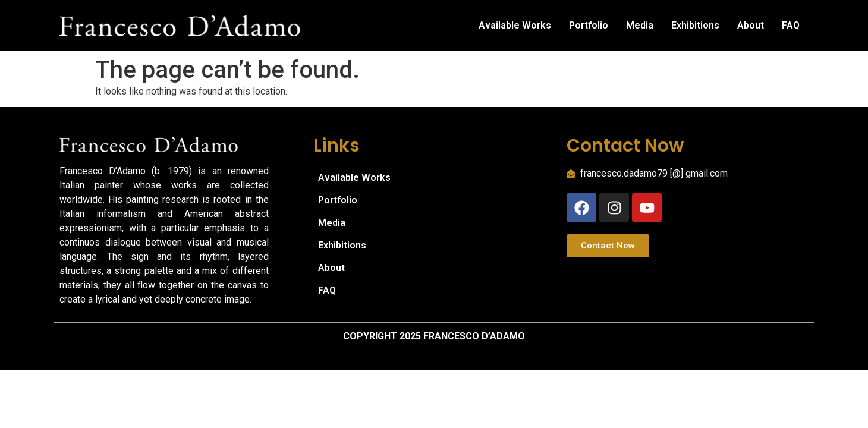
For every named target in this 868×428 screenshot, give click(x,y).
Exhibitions (695, 25)
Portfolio (589, 25)
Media (640, 25)
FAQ (791, 25)
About (751, 25)
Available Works (515, 25)
